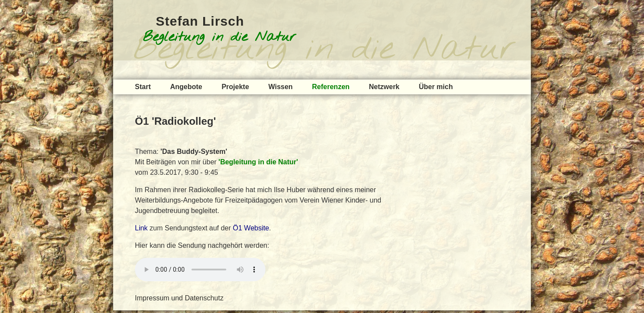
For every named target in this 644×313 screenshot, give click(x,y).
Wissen (281, 87)
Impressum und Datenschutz (179, 298)
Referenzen (331, 87)
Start (143, 87)
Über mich (436, 87)
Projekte (235, 87)
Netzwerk (384, 87)
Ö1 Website (251, 228)
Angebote (186, 87)
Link (141, 228)
